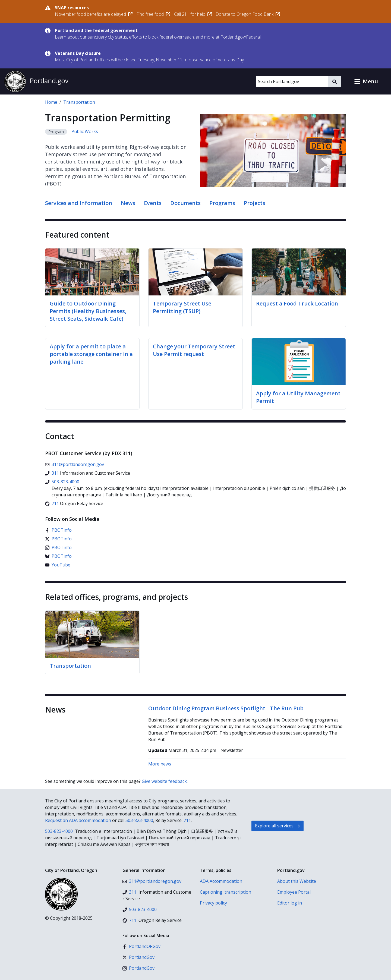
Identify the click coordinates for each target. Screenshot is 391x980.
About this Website (297, 881)
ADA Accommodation (221, 881)
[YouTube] (58, 565)
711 (187, 820)
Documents (185, 203)
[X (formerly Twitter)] (58, 539)
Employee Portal (294, 892)
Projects (255, 203)
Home (51, 102)
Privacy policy (213, 903)
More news (160, 764)
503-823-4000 (139, 820)
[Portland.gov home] (36, 81)
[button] (366, 81)
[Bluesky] (58, 556)
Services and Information (79, 203)
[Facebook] (58, 530)
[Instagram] (58, 547)
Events (153, 203)
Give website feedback (164, 781)
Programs (222, 203)
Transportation (79, 102)
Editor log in (290, 903)
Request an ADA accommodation (78, 820)
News (128, 203)
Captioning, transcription (226, 892)
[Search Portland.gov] (292, 81)
